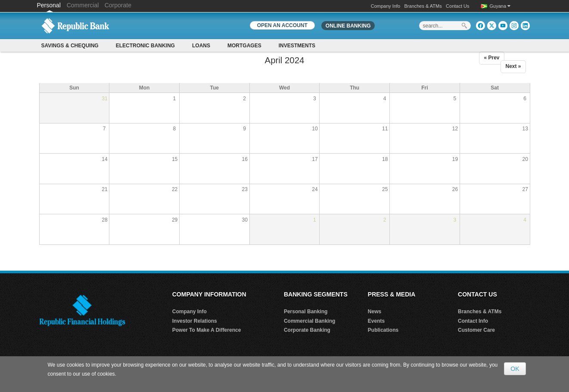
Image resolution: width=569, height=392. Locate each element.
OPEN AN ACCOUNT (282, 25)
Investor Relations (195, 321)
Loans (201, 46)
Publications (383, 330)
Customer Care (476, 330)
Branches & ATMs (423, 6)
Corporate (118, 5)
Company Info (386, 6)
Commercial (83, 5)
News (375, 312)
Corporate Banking (307, 330)
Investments (297, 46)
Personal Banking (306, 312)
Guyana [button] (500, 6)
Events (376, 321)
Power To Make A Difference (207, 330)
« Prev (491, 58)
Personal (50, 5)
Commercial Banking (309, 321)
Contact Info (473, 321)
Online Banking (348, 26)
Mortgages (244, 46)
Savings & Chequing (70, 46)
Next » (513, 66)
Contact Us (457, 6)
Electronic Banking (145, 46)
